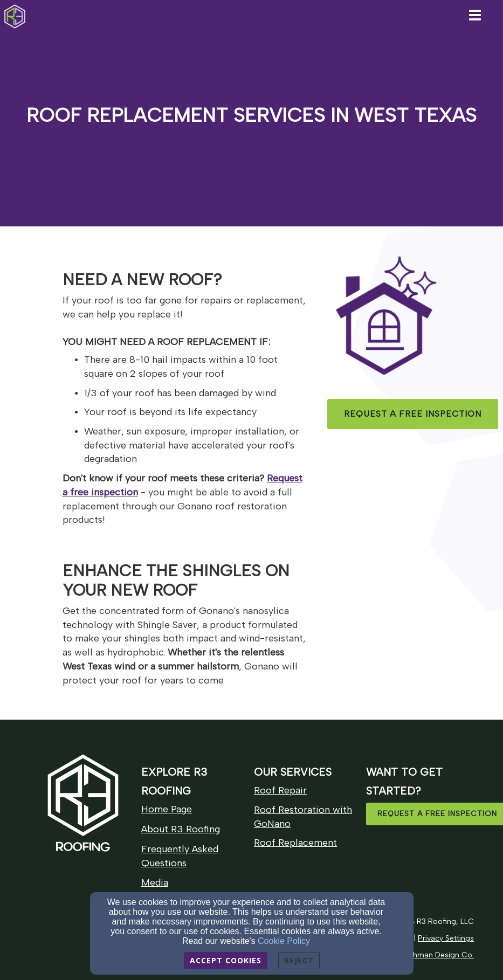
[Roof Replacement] (295, 843)
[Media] (155, 883)
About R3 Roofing (181, 829)
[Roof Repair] (280, 791)
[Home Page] (167, 809)
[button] (413, 414)
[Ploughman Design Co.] (433, 955)
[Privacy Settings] (446, 938)
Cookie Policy (284, 941)
